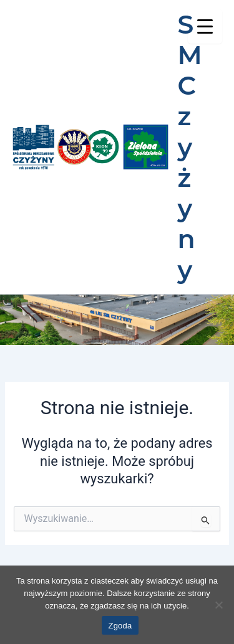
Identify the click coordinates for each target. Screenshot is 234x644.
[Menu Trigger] (205, 26)
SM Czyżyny (190, 147)
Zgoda (120, 626)
